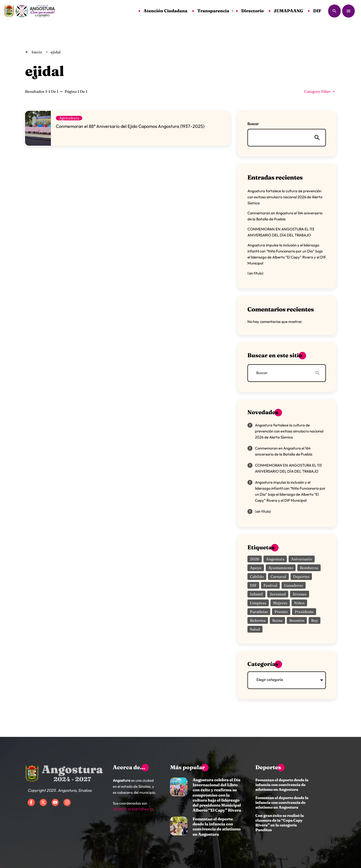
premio (281, 612)
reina (277, 620)
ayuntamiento (281, 568)
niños (299, 603)
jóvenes (300, 594)
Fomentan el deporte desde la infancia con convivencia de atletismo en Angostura (217, 827)
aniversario (302, 559)
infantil (256, 594)
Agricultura (69, 118)
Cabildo (257, 577)
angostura (275, 559)
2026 (255, 559)
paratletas (259, 612)
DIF (253, 585)
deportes (301, 577)
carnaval (278, 577)
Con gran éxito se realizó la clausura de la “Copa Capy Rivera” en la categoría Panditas (279, 823)
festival (270, 585)
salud (255, 629)
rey (314, 620)
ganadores (294, 585)
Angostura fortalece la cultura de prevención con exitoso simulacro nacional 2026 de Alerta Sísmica (285, 197)
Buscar (253, 124)
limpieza (258, 603)
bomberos (309, 568)
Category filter (320, 91)
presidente (304, 612)
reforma (258, 620)
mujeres (280, 603)
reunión (297, 620)
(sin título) (255, 273)
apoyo (256, 568)
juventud (278, 594)
